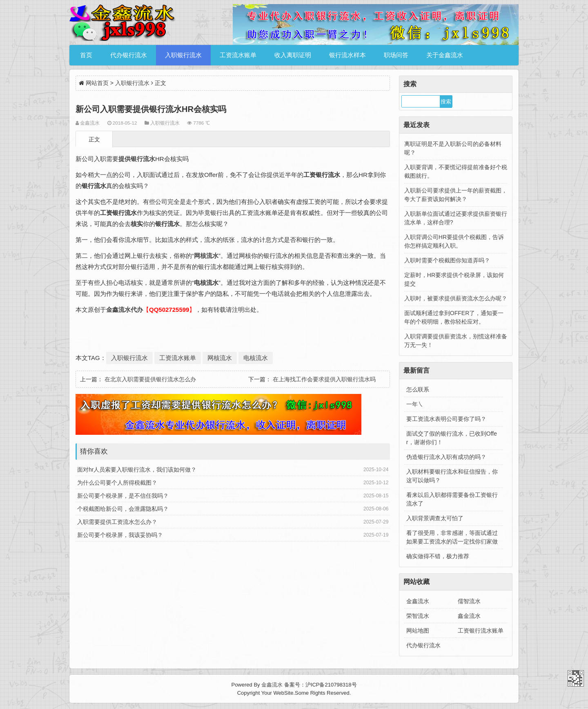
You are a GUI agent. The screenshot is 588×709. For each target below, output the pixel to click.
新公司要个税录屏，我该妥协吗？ (120, 535)
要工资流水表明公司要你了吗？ (446, 419)
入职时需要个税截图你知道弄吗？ (447, 260)
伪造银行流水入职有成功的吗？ (446, 457)
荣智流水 (418, 616)
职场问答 (396, 55)
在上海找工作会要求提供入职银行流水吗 (324, 379)
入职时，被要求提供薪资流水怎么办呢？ (456, 298)
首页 (86, 55)
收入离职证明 (293, 55)
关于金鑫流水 (445, 55)
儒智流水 (469, 601)
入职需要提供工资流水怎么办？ (117, 522)
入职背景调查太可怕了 (435, 518)
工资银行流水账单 (481, 631)
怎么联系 (418, 389)
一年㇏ (415, 404)
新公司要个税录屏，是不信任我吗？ (123, 496)
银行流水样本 (347, 55)
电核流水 (256, 358)
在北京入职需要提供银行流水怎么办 (150, 379)
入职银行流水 (183, 55)
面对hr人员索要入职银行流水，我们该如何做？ (137, 470)
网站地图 (418, 631)
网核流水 (220, 358)
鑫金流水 (469, 616)
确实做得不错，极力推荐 (438, 556)
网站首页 (97, 83)
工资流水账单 (238, 55)
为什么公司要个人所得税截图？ (117, 483)
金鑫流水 (418, 601)
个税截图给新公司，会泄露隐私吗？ (123, 509)
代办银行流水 (129, 55)
